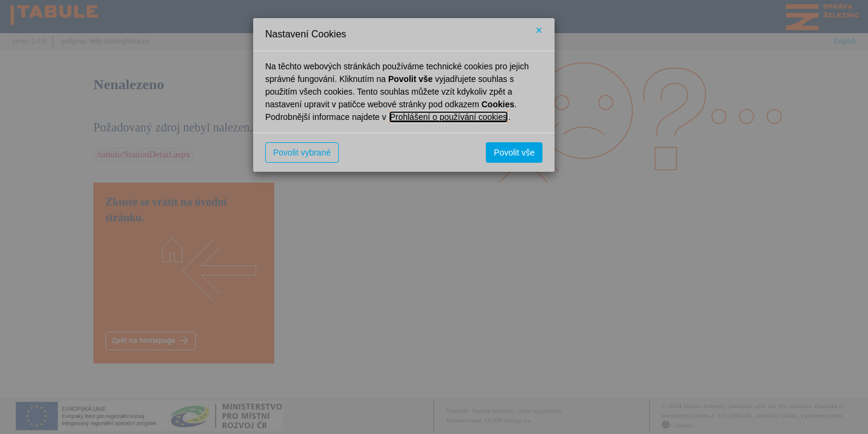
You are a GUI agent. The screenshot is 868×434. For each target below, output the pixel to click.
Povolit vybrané (302, 153)
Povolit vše (514, 153)
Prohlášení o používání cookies (449, 117)
